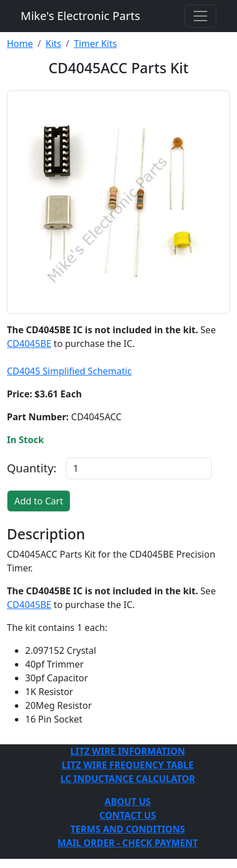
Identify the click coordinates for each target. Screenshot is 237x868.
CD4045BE (29, 344)
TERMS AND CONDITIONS (128, 829)
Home (20, 44)
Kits (53, 44)
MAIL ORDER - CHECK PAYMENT (127, 843)
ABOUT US (128, 802)
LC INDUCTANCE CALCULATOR (127, 779)
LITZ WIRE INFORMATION (128, 751)
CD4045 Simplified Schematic (69, 371)
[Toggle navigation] (200, 16)
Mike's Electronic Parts (80, 16)
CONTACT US (127, 815)
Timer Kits (95, 44)
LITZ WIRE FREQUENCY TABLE (128, 765)
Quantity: (32, 468)
